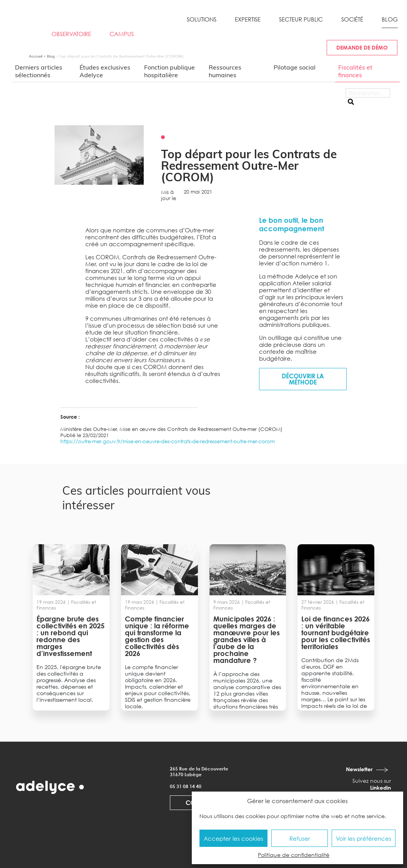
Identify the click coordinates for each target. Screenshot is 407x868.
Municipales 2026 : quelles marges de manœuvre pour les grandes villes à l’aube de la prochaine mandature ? (247, 639)
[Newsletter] (383, 770)
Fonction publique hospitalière (169, 71)
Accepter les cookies (233, 838)
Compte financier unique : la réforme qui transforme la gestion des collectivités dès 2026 (157, 636)
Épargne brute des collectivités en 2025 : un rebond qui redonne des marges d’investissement (71, 636)
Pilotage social (295, 67)
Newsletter (359, 769)
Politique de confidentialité (294, 855)
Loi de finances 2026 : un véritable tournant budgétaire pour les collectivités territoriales (336, 633)
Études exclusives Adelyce (105, 71)
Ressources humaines (225, 71)
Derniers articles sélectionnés (39, 71)
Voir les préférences (364, 838)
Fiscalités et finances (355, 71)
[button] (202, 22)
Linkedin (380, 788)
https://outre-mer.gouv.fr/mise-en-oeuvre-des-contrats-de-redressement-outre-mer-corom (168, 441)
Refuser (300, 838)
